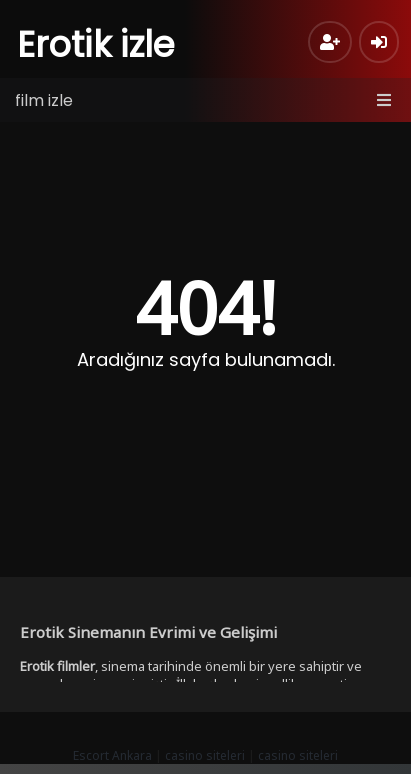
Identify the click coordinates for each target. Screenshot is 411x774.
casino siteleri (205, 755)
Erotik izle (96, 44)
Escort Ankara (112, 755)
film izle (44, 100)
